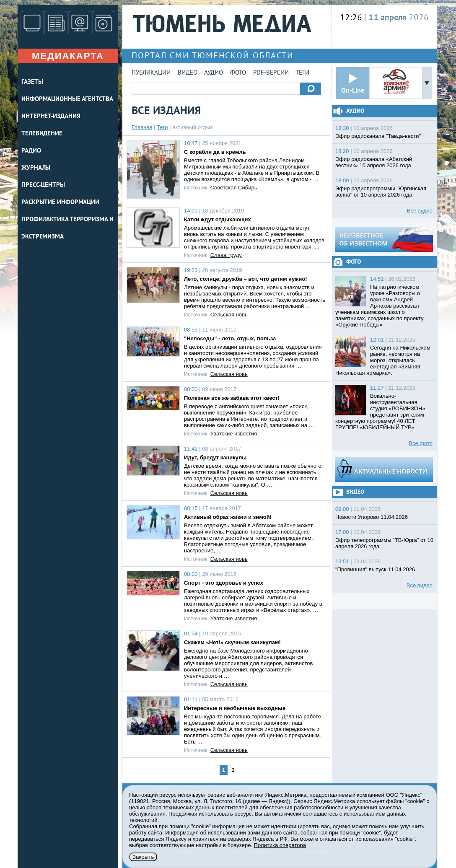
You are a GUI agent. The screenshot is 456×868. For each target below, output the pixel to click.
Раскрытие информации (60, 203)
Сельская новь (229, 315)
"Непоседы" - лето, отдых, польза (230, 338)
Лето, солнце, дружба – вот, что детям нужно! (246, 279)
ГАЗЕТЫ (32, 82)
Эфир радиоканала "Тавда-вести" (378, 136)
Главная (142, 127)
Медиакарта (68, 56)
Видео (188, 73)
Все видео (420, 585)
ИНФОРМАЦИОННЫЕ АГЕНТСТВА (67, 100)
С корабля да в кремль (215, 152)
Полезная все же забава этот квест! (232, 398)
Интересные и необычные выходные (235, 708)
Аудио (214, 73)
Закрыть (143, 857)
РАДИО (31, 151)
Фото (238, 73)
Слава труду (226, 255)
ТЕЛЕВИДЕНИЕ (42, 134)
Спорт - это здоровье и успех (224, 583)
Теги (302, 73)
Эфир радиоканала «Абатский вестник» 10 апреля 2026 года (374, 162)
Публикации (151, 73)
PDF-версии (271, 73)
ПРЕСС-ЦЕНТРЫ (43, 185)
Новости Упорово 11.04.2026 (372, 517)
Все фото (421, 443)
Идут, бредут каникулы (215, 457)
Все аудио (420, 211)
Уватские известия (234, 434)
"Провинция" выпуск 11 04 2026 (375, 569)
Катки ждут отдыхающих (218, 219)
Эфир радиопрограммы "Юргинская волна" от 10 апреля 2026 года (381, 192)
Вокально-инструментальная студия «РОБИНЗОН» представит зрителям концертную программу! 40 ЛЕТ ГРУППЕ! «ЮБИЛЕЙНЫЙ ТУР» (380, 412)
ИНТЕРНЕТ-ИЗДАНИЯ (51, 117)
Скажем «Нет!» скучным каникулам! (232, 642)
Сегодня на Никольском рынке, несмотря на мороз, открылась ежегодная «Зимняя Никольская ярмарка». (383, 360)
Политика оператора (280, 845)
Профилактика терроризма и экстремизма (67, 228)
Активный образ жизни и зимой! (228, 517)
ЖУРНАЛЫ (36, 168)
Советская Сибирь (234, 188)
